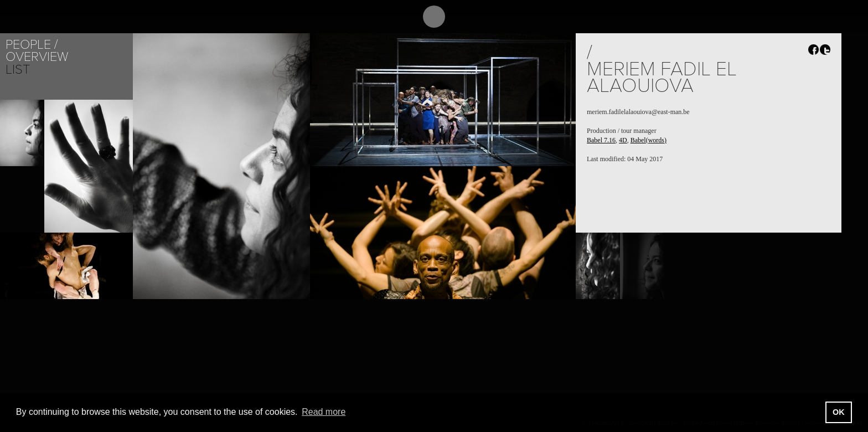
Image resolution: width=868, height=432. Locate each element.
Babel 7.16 (601, 140)
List (18, 70)
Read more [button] (324, 412)
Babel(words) (649, 140)
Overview (37, 57)
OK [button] (839, 412)
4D (623, 140)
